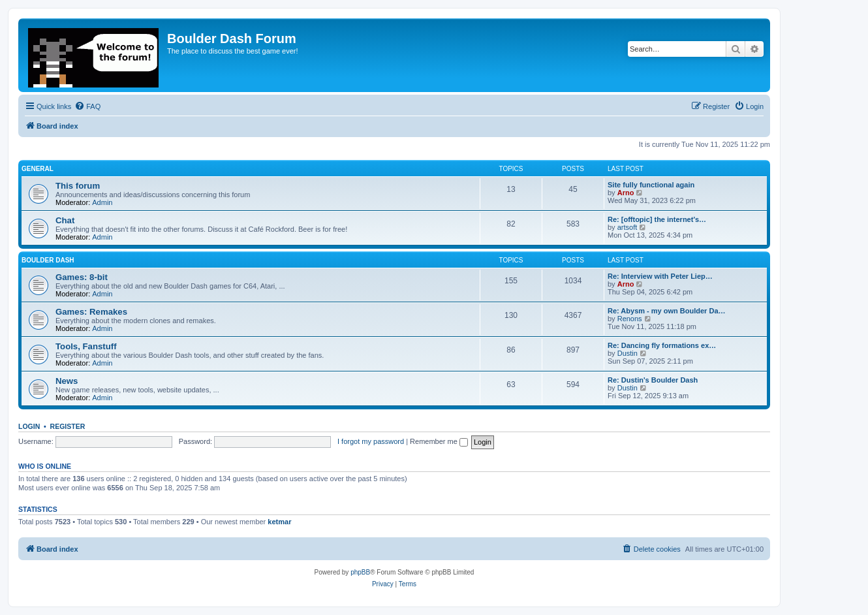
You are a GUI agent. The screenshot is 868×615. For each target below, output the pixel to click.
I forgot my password (371, 441)
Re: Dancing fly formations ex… (662, 345)
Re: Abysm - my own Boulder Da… (667, 311)
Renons (630, 319)
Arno (626, 193)
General (38, 169)
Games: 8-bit (82, 277)
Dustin (628, 353)
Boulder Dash (48, 260)
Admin (102, 202)
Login (29, 426)
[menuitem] (87, 106)
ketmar (279, 522)
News (67, 381)
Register (68, 426)
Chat (65, 220)
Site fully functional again (651, 185)
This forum (78, 186)
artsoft (628, 227)
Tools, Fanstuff (86, 346)
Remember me (439, 441)
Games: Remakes (91, 312)
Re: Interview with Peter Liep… (660, 276)
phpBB (360, 572)
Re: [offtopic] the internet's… (657, 219)
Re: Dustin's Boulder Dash (653, 380)
